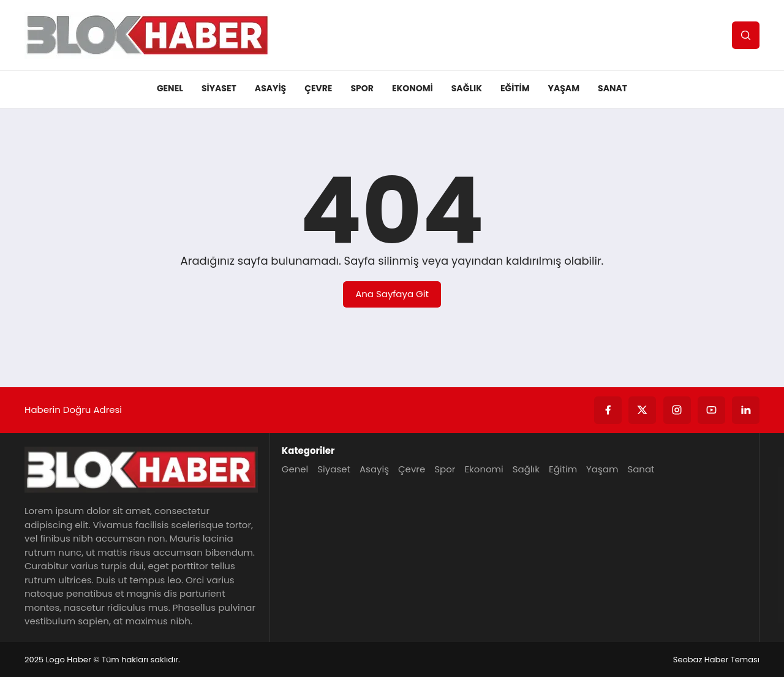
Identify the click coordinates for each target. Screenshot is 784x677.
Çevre (318, 88)
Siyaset (219, 88)
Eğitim (515, 88)
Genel (170, 88)
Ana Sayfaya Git (392, 294)
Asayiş (270, 88)
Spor (362, 88)
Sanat (612, 88)
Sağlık (467, 88)
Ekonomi (413, 88)
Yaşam (564, 88)
